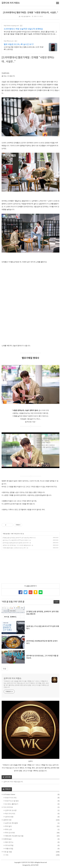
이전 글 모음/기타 (26, 16)
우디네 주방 (9, 845)
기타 (12, 534)
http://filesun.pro (9, 41)
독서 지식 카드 (10, 814)
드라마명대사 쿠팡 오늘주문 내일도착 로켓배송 (23, 29)
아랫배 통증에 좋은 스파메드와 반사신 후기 (14, 548)
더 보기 (56, 602)
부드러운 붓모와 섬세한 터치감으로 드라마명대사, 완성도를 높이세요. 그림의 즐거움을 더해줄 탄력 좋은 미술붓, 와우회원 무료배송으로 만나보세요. (30, 33)
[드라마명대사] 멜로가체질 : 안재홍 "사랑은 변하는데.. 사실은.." (30, 13)
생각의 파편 (9, 817)
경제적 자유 (7, 820)
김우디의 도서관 (11, 810)
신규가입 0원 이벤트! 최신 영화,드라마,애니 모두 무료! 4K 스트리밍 (24, 48)
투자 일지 (8, 826)
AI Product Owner (9, 794)
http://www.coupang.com (11, 26)
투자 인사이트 (10, 833)
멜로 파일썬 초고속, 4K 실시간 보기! (19, 44)
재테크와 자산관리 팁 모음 (14, 836)
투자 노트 (8, 829)
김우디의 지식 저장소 (11, 3)
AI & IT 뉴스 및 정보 (12, 801)
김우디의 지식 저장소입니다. (13, 782)
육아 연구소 (9, 842)
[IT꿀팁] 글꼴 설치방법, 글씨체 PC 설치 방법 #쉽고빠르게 (18, 538)
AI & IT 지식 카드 (11, 798)
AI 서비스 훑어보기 (12, 804)
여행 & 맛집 (9, 849)
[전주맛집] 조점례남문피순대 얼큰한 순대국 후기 (16, 543)
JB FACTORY (35, 865)
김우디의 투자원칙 (11, 823)
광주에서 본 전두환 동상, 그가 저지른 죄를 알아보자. (17, 545)
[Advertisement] (30, 566)
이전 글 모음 (6, 534)
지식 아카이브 (8, 807)
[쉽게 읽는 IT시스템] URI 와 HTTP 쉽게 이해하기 (16, 540)
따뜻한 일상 (7, 839)
